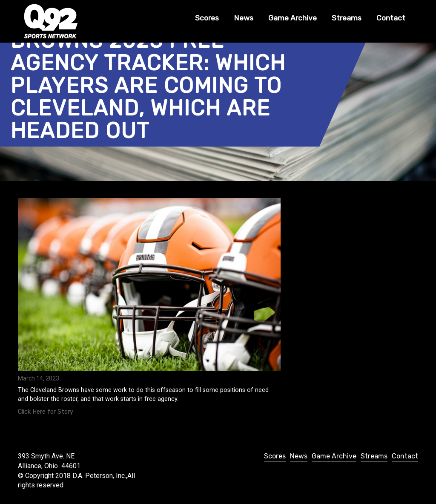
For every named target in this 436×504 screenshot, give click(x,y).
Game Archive (293, 18)
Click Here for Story (46, 412)
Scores (207, 18)
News (244, 18)
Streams (347, 18)
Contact (391, 18)
